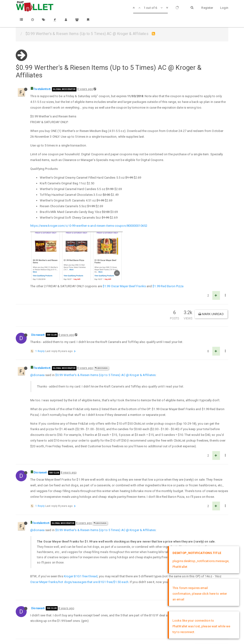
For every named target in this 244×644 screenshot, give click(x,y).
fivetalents (41, 89)
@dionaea (37, 332)
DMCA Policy (122, 627)
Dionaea (37, 292)
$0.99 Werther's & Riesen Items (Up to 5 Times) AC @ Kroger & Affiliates (105, 332)
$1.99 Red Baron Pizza (168, 243)
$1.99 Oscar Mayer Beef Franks (124, 243)
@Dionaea (101, 325)
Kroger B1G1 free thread (81, 533)
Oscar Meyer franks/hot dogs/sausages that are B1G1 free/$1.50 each (79, 539)
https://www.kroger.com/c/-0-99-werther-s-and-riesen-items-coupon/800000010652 (89, 226)
